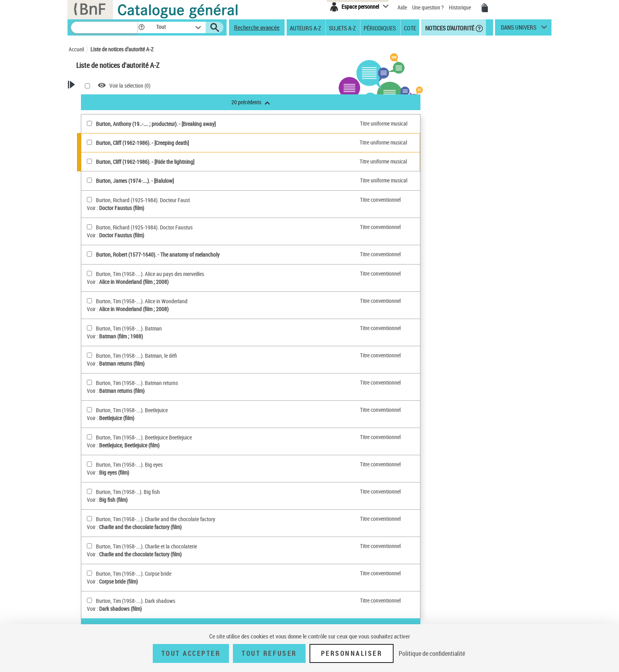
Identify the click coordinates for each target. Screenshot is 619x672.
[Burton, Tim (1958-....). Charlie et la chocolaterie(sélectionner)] (189, 546)
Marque (101, 269)
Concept (101, 296)
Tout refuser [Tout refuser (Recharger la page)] (269, 653)
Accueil (76, 49)
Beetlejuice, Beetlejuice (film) (229, 445)
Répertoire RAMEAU (109, 287)
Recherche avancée (257, 27)
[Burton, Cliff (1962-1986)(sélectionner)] (189, 142)
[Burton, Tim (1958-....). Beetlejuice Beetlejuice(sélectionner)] (189, 437)
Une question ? (428, 7)
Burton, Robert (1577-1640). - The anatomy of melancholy (257, 254)
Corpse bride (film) (218, 581)
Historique (460, 7)
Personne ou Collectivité (118, 209)
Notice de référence (107, 401)
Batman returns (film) (221, 363)
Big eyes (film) (214, 472)
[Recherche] (104, 27)
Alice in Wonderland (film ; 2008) (233, 282)
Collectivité (109, 226)
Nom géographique (113, 313)
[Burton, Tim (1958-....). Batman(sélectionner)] (189, 328)
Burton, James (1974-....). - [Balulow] (234, 181)
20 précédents (350, 102)
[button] (141, 27)
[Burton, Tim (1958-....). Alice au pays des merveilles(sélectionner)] (189, 273)
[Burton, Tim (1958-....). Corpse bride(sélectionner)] (189, 573)
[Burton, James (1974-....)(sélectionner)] (189, 180)
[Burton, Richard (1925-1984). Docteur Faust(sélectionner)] (189, 200)
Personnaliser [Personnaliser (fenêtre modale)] (352, 653)
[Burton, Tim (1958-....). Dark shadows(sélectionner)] (189, 600)
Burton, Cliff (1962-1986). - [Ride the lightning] (245, 162)
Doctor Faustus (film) (221, 208)
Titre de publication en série (116, 352)
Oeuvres (101, 235)
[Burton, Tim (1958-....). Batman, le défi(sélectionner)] (189, 355)
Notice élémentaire (107, 409)
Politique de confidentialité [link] (432, 653)
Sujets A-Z (342, 28)
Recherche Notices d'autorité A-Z (104, 112)
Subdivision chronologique (121, 322)
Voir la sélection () (229, 85)
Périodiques (380, 28)
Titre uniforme (108, 364)
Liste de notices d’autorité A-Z (122, 49)
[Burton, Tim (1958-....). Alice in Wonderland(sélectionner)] (189, 301)
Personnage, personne (117, 330)
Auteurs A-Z (305, 28)
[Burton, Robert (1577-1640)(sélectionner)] (189, 254)
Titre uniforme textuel (120, 243)
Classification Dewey (115, 278)
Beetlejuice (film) (216, 418)
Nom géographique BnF (118, 261)
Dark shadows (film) (220, 609)
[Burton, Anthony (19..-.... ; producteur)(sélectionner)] (189, 123)
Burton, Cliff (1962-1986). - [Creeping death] (242, 143)
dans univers (519, 29)
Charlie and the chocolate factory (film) (240, 527)
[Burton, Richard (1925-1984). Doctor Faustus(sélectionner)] (189, 227)
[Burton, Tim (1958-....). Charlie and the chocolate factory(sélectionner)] (189, 519)
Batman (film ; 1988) (220, 336)
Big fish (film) (213, 500)
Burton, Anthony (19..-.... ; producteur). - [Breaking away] (255, 124)
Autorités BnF (103, 200)
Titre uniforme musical (121, 252)
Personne (108, 217)
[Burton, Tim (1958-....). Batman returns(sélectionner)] (189, 382)
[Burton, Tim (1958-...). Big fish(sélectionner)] (189, 491)
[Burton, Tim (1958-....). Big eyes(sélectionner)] (189, 464)
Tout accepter (191, 653)
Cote (410, 28)
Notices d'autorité (449, 28)
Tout (93, 191)
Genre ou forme (109, 304)
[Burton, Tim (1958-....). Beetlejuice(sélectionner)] (189, 410)
